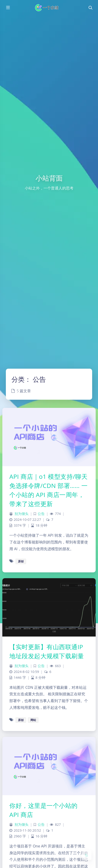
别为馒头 (22, 514)
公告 (41, 514)
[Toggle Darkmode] (87, 855)
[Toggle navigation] (90, 8)
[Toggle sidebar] (8, 8)
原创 (21, 561)
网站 (33, 720)
